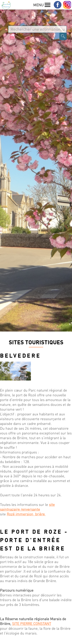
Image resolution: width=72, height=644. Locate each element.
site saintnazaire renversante (27, 507)
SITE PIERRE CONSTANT (32, 624)
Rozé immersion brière (26, 514)
